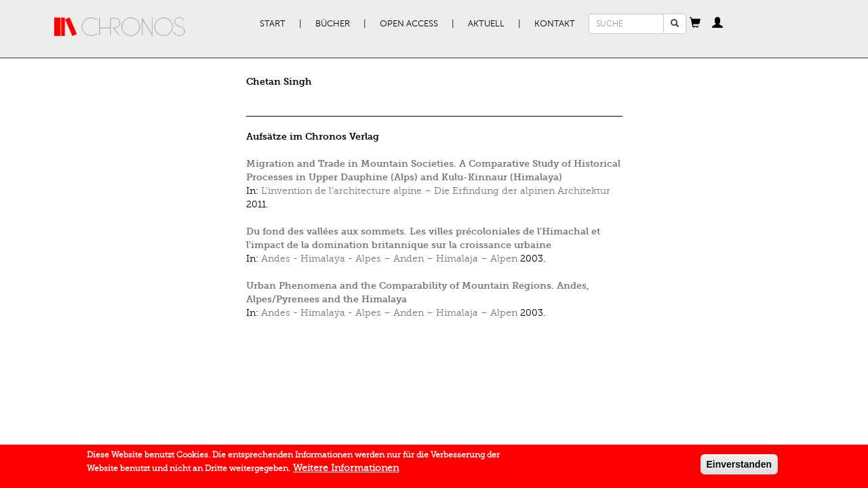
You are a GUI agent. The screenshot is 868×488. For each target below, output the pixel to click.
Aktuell (486, 24)
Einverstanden (739, 467)
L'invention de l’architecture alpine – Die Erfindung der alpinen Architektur (436, 191)
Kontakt (555, 24)
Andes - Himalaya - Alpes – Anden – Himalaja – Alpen (389, 259)
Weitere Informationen (346, 471)
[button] (695, 24)
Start (273, 24)
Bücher (333, 24)
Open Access (409, 24)
